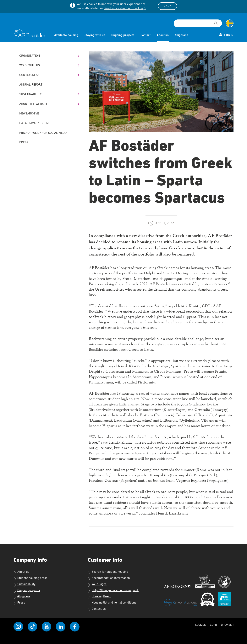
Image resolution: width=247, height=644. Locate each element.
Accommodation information (109, 578)
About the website (34, 104)
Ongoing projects (123, 35)
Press (24, 143)
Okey (167, 6)
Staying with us (95, 35)
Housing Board (100, 597)
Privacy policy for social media (43, 133)
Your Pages (97, 585)
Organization (30, 56)
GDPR (213, 625)
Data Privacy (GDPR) (34, 123)
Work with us (30, 66)
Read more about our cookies (124, 8)
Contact (145, 35)
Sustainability (30, 94)
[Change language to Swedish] (230, 23)
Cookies (200, 625)
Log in (226, 35)
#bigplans (181, 35)
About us (163, 35)
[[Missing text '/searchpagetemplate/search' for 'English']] (216, 22)
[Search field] (198, 23)
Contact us (97, 609)
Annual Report (31, 85)
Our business (29, 75)
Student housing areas (30, 578)
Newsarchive (29, 114)
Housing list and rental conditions (112, 603)
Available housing (66, 35)
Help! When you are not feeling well (113, 591)
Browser (227, 625)
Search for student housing (108, 572)
